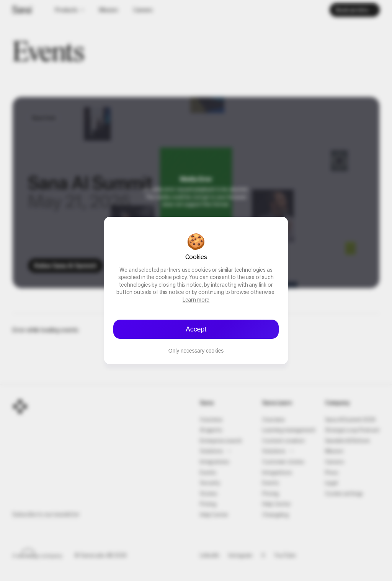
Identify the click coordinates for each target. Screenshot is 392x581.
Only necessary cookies (196, 351)
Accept (196, 329)
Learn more (196, 300)
